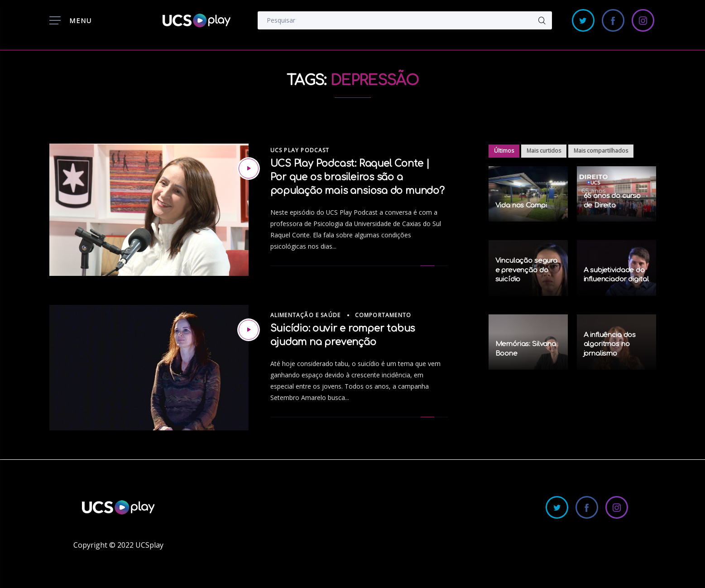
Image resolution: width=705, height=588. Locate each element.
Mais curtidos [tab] (544, 151)
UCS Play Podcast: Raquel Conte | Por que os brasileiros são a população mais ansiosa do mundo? (357, 177)
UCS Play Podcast (300, 150)
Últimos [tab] (504, 151)
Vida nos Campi (521, 205)
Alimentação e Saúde (306, 315)
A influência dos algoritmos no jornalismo (610, 344)
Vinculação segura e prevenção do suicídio (526, 270)
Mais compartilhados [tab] (601, 151)
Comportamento (383, 315)
